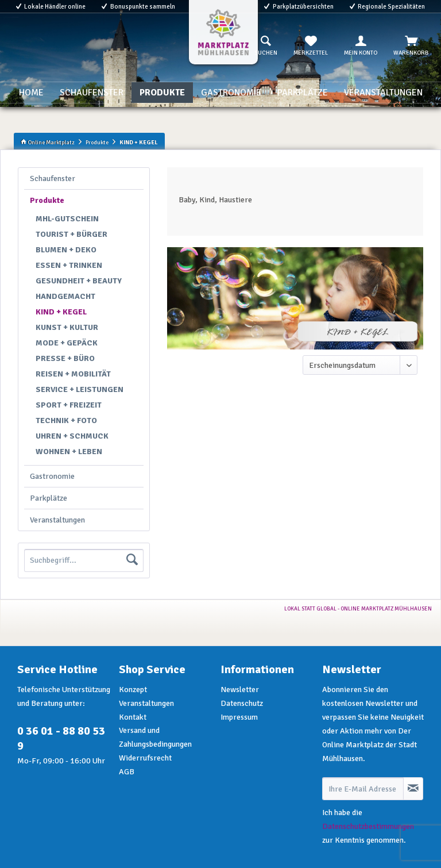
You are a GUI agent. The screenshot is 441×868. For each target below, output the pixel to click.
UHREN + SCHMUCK (72, 436)
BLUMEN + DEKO (66, 250)
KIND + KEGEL (61, 312)
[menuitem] (266, 46)
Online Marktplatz (48, 142)
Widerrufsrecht (145, 758)
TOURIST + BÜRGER (71, 234)
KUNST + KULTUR (67, 327)
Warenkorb (411, 46)
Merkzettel (311, 46)
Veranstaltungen (57, 520)
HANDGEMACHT (65, 296)
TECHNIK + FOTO (66, 420)
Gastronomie (52, 476)
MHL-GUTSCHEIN (67, 219)
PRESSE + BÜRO (65, 358)
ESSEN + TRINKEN (69, 265)
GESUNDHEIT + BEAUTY (79, 281)
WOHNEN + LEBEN (69, 452)
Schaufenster (53, 178)
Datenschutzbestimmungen (368, 826)
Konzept (133, 690)
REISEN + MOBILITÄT (73, 374)
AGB (127, 772)
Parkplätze (49, 498)
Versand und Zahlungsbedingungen (155, 737)
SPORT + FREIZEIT (69, 405)
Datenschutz (242, 703)
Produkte (47, 200)
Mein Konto (361, 46)
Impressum (239, 717)
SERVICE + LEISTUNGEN (80, 389)
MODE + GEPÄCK (67, 343)
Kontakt (133, 717)
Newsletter (240, 690)
